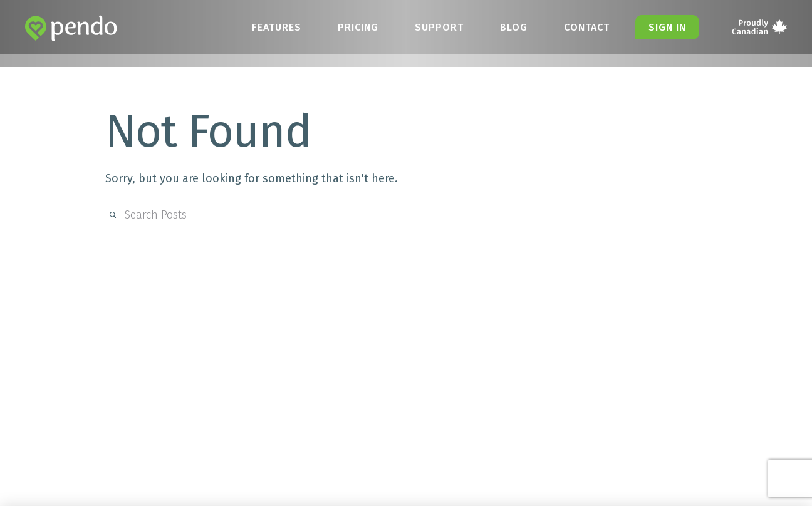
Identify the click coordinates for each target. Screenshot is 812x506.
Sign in (667, 27)
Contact (587, 27)
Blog (514, 27)
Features (277, 27)
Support (439, 27)
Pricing (358, 27)
